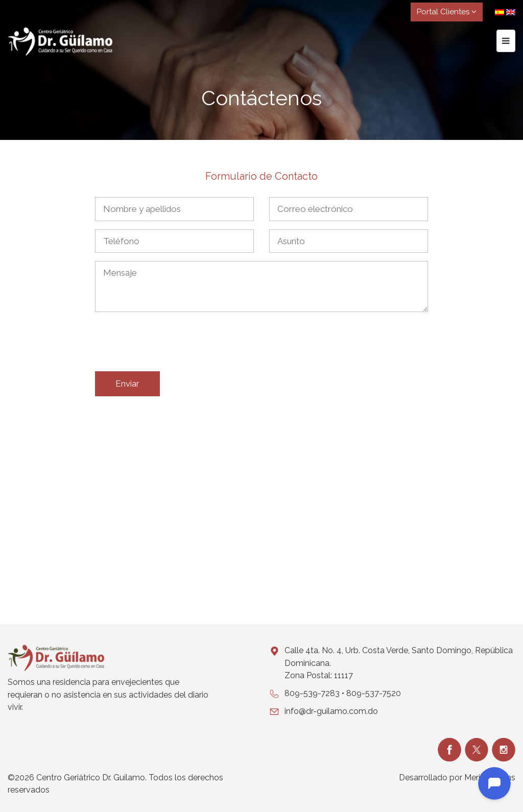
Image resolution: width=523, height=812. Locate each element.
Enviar (127, 384)
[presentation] (173, 344)
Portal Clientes (447, 12)
